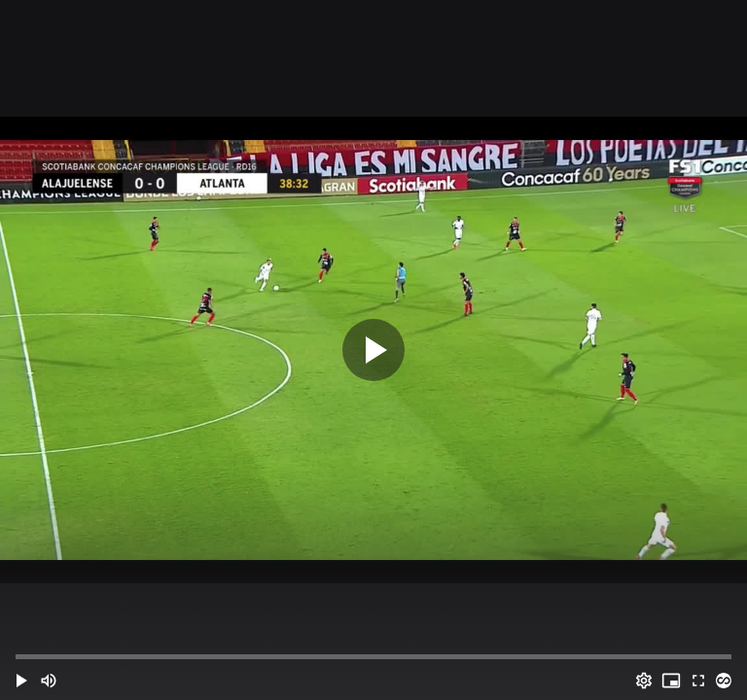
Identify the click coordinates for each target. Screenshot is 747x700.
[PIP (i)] (671, 681)
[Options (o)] (644, 681)
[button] (21, 681)
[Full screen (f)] (698, 681)
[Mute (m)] (49, 681)
